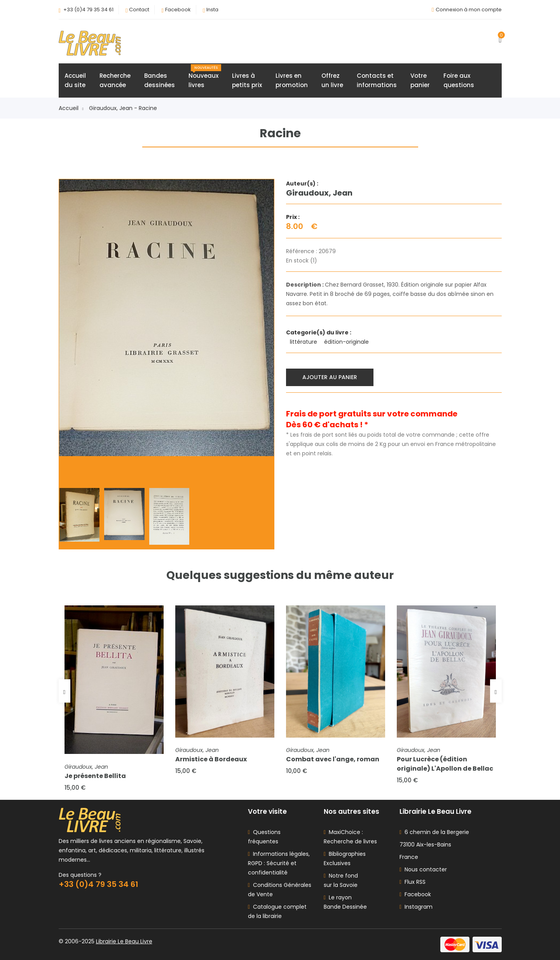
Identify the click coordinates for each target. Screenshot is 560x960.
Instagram (416, 907)
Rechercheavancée (115, 80)
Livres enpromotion (292, 80)
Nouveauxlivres (205, 77)
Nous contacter (423, 869)
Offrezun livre (332, 80)
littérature (304, 342)
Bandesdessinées (160, 80)
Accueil (71, 108)
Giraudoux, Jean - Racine (123, 108)
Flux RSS (413, 882)
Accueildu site (75, 80)
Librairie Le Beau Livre (124, 941)
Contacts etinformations (377, 80)
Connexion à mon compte (469, 10)
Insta (212, 10)
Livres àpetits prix (247, 80)
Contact (139, 10)
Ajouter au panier (330, 377)
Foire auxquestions (459, 80)
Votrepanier (420, 80)
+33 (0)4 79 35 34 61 (88, 10)
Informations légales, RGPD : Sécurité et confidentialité (279, 863)
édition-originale (347, 342)
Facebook (178, 10)
